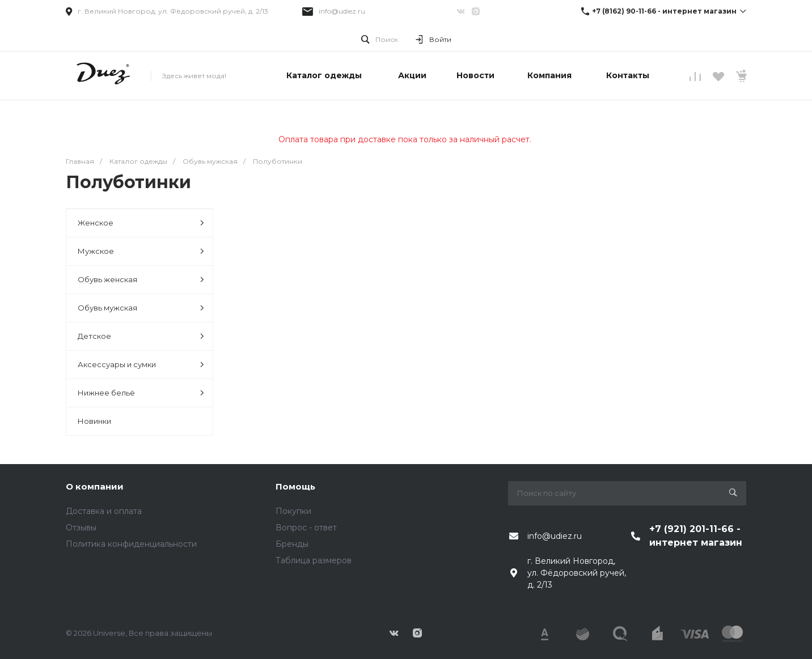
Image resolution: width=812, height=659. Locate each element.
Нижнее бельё (141, 393)
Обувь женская (141, 280)
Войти (440, 39)
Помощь (295, 486)
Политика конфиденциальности (131, 544)
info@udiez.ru (342, 11)
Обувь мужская (141, 308)
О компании (95, 486)
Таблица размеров (314, 560)
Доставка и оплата (104, 511)
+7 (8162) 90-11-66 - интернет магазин (664, 11)
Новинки (94, 421)
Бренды (292, 544)
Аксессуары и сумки (141, 365)
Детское (141, 336)
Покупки (293, 511)
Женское (141, 223)
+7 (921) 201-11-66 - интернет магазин (696, 536)
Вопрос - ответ (306, 528)
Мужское (141, 251)
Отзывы (81, 528)
